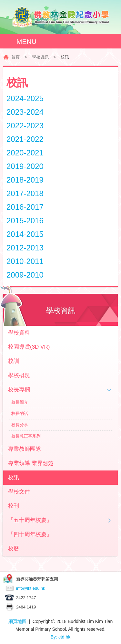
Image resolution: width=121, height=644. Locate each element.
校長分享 (20, 425)
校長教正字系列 (26, 436)
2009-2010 (25, 275)
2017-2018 (25, 193)
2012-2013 (25, 248)
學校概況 (19, 375)
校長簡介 (20, 402)
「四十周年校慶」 (30, 534)
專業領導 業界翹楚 (31, 463)
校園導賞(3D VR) (29, 347)
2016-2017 (25, 207)
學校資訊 (40, 57)
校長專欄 (19, 390)
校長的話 (20, 413)
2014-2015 (25, 234)
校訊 (14, 477)
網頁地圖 (17, 621)
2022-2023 (25, 126)
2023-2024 (25, 112)
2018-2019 (25, 180)
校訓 (14, 361)
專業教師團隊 (25, 449)
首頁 (15, 57)
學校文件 (19, 492)
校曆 (14, 549)
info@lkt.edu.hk (31, 588)
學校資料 (19, 333)
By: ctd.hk (60, 637)
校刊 (14, 506)
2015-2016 (25, 221)
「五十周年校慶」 (30, 520)
